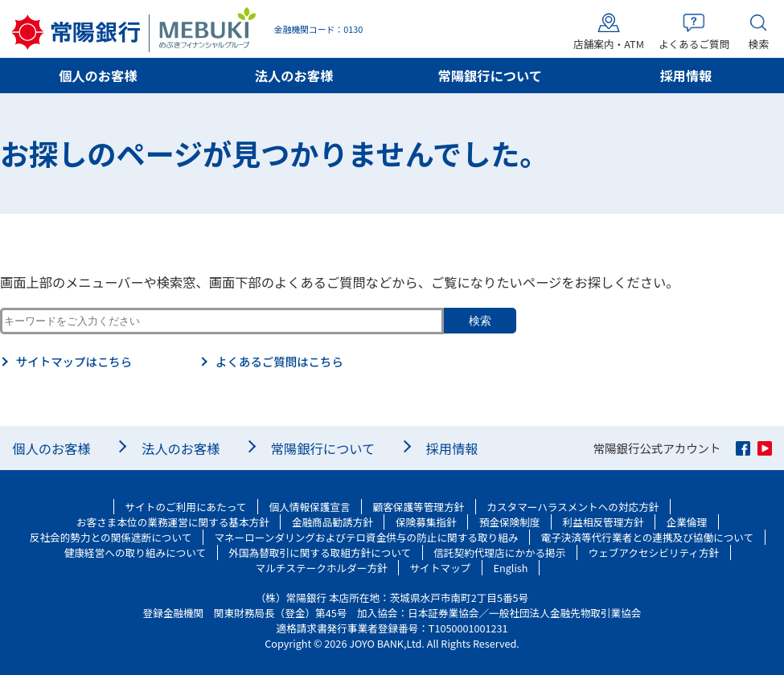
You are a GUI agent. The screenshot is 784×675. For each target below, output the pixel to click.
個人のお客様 (98, 76)
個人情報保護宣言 (310, 507)
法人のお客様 (294, 76)
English (511, 568)
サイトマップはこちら (74, 362)
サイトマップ (441, 568)
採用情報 (686, 76)
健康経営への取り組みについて (135, 552)
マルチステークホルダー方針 (322, 568)
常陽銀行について (491, 76)
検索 (480, 321)
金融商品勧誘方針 (332, 522)
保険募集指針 (426, 522)
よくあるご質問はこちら (279, 362)
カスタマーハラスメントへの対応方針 (573, 507)
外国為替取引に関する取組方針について (320, 552)
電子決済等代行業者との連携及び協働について (648, 537)
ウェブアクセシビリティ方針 (653, 552)
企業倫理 (687, 522)
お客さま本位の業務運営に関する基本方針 (173, 522)
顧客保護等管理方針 (419, 507)
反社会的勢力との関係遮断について (111, 537)
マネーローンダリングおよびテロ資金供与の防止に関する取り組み (366, 537)
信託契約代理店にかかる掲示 (499, 552)
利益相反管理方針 (603, 522)
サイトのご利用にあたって (186, 507)
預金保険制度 (510, 522)
